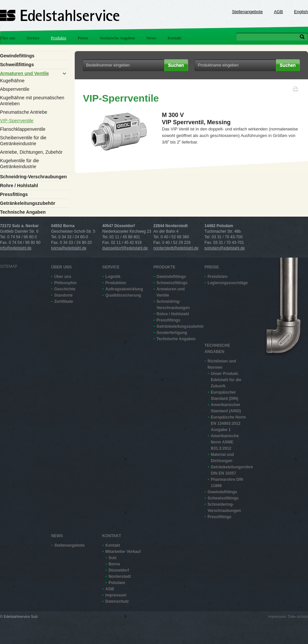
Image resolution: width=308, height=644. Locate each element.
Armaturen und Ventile (24, 73)
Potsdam (117, 583)
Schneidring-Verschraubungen (33, 177)
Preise (83, 38)
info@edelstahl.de (16, 248)
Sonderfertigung (172, 333)
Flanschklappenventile (23, 129)
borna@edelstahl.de (69, 248)
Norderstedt (120, 576)
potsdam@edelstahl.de (225, 248)
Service (33, 38)
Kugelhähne (12, 81)
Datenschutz (117, 601)
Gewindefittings (17, 56)
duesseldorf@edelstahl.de (125, 248)
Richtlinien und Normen (222, 364)
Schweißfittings (17, 65)
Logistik (113, 277)
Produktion (116, 283)
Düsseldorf (119, 570)
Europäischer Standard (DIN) (224, 395)
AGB (278, 12)
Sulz (113, 558)
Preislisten (218, 277)
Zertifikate (64, 302)
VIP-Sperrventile (17, 121)
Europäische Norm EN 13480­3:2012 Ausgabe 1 (228, 423)
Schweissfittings (172, 283)
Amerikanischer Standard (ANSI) (226, 408)
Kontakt (174, 38)
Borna (114, 564)
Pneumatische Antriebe (24, 112)
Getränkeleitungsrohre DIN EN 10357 (230, 470)
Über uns (61, 267)
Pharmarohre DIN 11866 (227, 483)
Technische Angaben (117, 38)
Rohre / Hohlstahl (19, 185)
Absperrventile (15, 89)
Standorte (64, 295)
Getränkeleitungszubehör (28, 203)
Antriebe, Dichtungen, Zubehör (31, 152)
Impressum (116, 595)
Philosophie (66, 283)
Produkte (58, 38)
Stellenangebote (247, 12)
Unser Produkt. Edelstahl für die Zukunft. (226, 380)
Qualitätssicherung (123, 295)
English (301, 12)
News (151, 38)
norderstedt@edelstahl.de (176, 248)
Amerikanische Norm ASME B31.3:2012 (225, 442)
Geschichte (65, 289)
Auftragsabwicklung (124, 289)
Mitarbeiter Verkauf (123, 552)
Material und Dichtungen (222, 458)
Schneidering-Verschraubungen (224, 507)
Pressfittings (14, 194)
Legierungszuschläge (227, 283)
